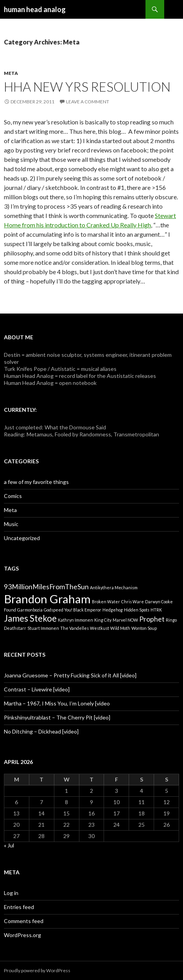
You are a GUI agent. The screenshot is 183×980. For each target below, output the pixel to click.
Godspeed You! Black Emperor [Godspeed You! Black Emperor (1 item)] (73, 610)
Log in (11, 893)
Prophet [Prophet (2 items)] (152, 619)
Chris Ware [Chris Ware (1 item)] (133, 602)
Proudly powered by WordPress (37, 970)
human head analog (35, 9)
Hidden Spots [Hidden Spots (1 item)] (137, 610)
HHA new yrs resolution (87, 87)
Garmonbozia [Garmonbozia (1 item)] (30, 610)
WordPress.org (22, 935)
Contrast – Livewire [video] (37, 689)
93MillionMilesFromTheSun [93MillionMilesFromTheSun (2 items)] (46, 587)
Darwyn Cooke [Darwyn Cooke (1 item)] (159, 602)
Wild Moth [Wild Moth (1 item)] (120, 628)
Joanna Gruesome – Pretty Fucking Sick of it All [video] (70, 675)
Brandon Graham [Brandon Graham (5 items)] (47, 599)
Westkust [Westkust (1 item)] (100, 628)
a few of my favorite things (36, 482)
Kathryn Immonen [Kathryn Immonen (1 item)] (75, 620)
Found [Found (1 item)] (10, 610)
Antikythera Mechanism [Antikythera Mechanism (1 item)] (114, 587)
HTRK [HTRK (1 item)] (156, 610)
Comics (13, 496)
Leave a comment (88, 102)
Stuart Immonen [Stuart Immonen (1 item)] (43, 628)
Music (11, 524)
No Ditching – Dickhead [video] (41, 731)
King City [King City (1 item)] (103, 620)
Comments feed (24, 921)
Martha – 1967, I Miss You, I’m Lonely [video (57, 703)
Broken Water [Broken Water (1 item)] (106, 602)
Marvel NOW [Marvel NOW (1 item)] (125, 620)
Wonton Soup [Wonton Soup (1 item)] (144, 628)
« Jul (9, 845)
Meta (11, 73)
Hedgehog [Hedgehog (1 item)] (113, 610)
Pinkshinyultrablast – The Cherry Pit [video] (57, 717)
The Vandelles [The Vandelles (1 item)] (74, 628)
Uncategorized (22, 538)
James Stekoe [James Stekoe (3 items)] (30, 618)
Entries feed (19, 907)
